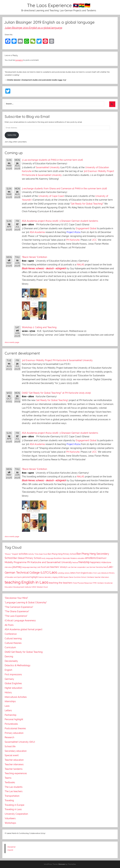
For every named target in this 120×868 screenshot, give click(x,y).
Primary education (14, 733)
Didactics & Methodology (18, 665)
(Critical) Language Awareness (20, 620)
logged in (19, 60)
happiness (95, 562)
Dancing (9, 656)
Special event (12, 755)
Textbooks (10, 782)
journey (17, 567)
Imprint (10, 850)
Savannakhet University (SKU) (20, 742)
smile (60, 577)
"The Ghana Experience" (17, 611)
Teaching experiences (16, 773)
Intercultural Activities (16, 697)
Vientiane (100, 583)
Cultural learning (13, 638)
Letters (8, 710)
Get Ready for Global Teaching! (87, 204)
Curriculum (10, 647)
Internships (10, 701)
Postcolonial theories (15, 728)
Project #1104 (74, 232)
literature (105, 573)
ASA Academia (37, 232)
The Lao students (14, 787)
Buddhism (58, 558)
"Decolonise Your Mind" (16, 598)
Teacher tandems (14, 769)
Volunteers (10, 818)
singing (55, 577)
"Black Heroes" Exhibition (34, 257)
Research (9, 737)
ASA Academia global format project (24, 629)
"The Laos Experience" (16, 616)
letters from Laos (95, 573)
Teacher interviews (14, 764)
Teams (8, 778)
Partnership (11, 715)
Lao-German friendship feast (97, 567)
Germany (9, 679)
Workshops (10, 823)
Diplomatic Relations (70, 558)
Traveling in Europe (14, 805)
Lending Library (64, 573)
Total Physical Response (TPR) (85, 583)
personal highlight (30, 577)
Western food (42, 587)
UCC (94, 240)
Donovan (62, 864)
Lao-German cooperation (77, 567)
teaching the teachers (61, 583)
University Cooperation (16, 814)
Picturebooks (11, 724)
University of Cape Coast (51, 196)
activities (23, 554)
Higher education (13, 688)
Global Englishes (13, 683)
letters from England (79, 573)
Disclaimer (12, 847)
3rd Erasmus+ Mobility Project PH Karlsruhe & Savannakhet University (57, 360)
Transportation (12, 796)
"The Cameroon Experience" (19, 607)
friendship (84, 562)
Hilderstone (106, 562)
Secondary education (16, 751)
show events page (12, 342)
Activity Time (33, 554)
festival (75, 563)
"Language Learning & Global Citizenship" (26, 602)
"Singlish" (15, 554)
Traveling (9, 800)
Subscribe (12, 135)
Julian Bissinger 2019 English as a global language (33, 28)
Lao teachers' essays (56, 567)
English (8, 670)
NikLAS (81, 265)
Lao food (41, 567)
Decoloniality (11, 661)
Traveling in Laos (13, 809)
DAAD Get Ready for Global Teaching (24, 652)
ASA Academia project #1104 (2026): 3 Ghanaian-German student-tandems (60, 221)
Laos (53, 572)
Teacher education (14, 760)
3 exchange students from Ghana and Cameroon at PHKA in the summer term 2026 (64, 189)
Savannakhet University (48, 167)
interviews (8, 567)
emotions (91, 558)
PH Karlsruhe (73, 240)
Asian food (43, 554)
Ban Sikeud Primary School (27, 558)
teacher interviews (102, 577)
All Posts (9, 625)
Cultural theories (13, 643)
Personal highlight (14, 719)
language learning (29, 567)
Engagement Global (86, 228)
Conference (11, 634)
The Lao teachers (14, 791)
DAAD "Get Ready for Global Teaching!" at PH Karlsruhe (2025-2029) (56, 393)
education (81, 558)
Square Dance (68, 577)
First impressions (13, 674)
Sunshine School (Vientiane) (84, 577)
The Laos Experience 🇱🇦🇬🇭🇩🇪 (59, 5)
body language (47, 558)
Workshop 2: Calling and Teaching (39, 327)
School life (10, 746)
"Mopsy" (8, 554)
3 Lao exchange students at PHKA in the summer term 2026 (52, 160)
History (8, 692)
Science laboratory (45, 577)
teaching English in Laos (26, 582)
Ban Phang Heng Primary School (62, 554)
